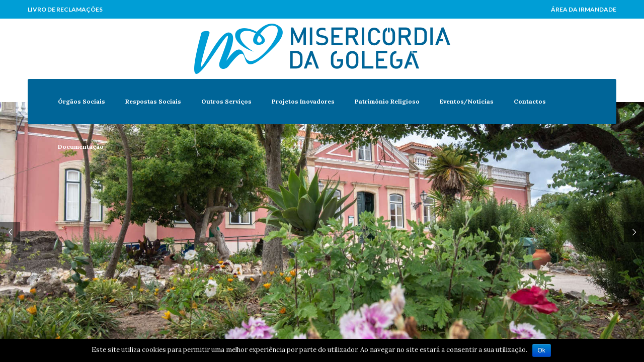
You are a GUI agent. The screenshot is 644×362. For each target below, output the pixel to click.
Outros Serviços (226, 101)
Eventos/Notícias (467, 101)
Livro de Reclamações (65, 9)
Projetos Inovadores (303, 101)
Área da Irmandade (584, 9)
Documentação (81, 147)
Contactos (530, 101)
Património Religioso (387, 101)
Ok (542, 350)
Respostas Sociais (153, 101)
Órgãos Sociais (82, 101)
